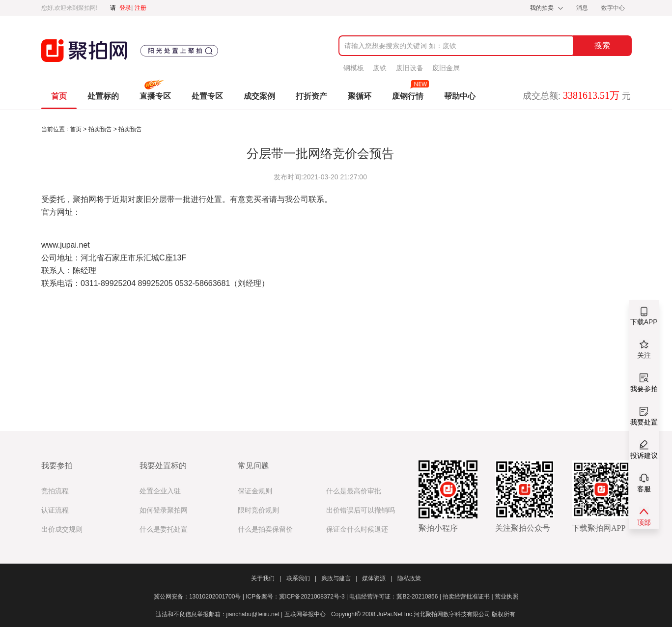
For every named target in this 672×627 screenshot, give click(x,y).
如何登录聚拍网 (164, 510)
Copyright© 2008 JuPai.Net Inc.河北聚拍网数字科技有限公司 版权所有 (423, 614)
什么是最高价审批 (354, 491)
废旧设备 (410, 68)
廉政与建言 (339, 578)
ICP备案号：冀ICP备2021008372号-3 (297, 597)
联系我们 (301, 578)
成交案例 (259, 96)
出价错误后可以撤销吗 (361, 510)
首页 (59, 96)
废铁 (380, 68)
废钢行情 (408, 96)
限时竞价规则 (258, 510)
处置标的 (103, 96)
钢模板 (354, 68)
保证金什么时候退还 (357, 529)
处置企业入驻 (160, 491)
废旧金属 (446, 68)
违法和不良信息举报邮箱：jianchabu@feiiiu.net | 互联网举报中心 (241, 614)
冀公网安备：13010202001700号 (200, 597)
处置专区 (207, 96)
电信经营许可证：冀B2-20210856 (396, 597)
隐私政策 (409, 578)
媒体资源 (377, 578)
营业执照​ (506, 597)
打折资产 (311, 96)
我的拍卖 (542, 8)
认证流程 (55, 510)
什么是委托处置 (164, 529)
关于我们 (266, 578)
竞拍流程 (55, 491)
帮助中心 (460, 96)
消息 (583, 8)
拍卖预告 (101, 129)
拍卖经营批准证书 (469, 597)
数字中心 (613, 8)
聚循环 (360, 96)
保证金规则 (255, 491)
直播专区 (155, 96)
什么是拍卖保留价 (265, 529)
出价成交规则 (62, 529)
